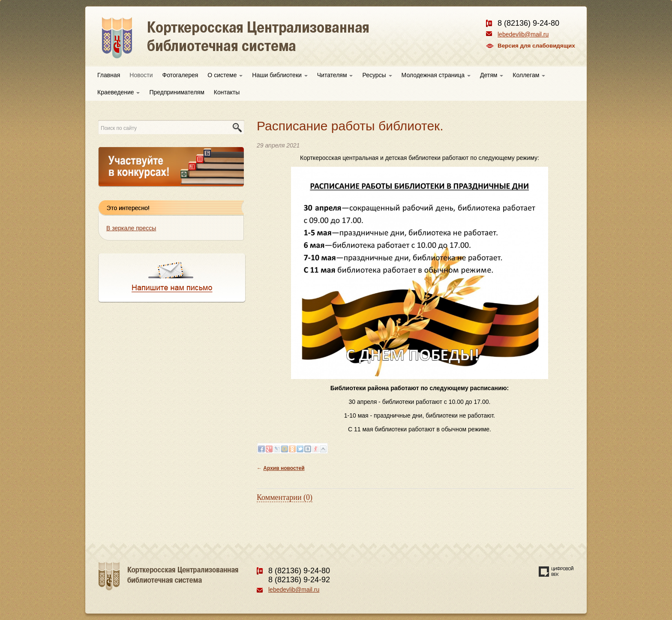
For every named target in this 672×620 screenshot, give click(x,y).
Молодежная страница (436, 75)
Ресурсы (377, 75)
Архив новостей (284, 468)
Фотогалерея (180, 75)
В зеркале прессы (131, 228)
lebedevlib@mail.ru (523, 34)
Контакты (227, 92)
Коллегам (529, 75)
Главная (109, 75)
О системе (225, 75)
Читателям (335, 75)
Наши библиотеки (280, 75)
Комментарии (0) (285, 497)
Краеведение (118, 92)
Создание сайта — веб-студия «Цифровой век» (556, 572)
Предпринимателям (177, 92)
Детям (492, 75)
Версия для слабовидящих (536, 46)
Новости (141, 75)
